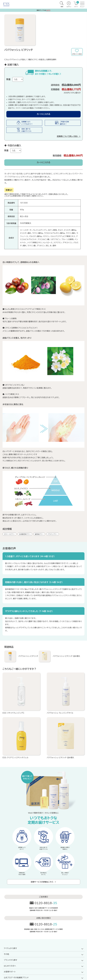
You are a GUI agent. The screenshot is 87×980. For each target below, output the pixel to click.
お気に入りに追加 (77, 52)
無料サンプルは (44, 10)
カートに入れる (44, 114)
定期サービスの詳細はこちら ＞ (44, 882)
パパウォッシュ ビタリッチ (28, 656)
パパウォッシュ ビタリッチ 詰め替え (66, 656)
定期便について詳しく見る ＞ (69, 136)
